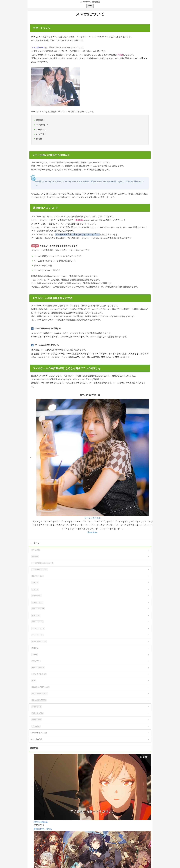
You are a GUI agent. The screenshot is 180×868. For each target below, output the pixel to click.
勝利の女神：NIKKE (43, 829)
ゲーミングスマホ (92, 518)
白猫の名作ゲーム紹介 (39, 733)
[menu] (90, 6)
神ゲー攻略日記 (36, 739)
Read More (92, 532)
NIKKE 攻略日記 (41, 822)
